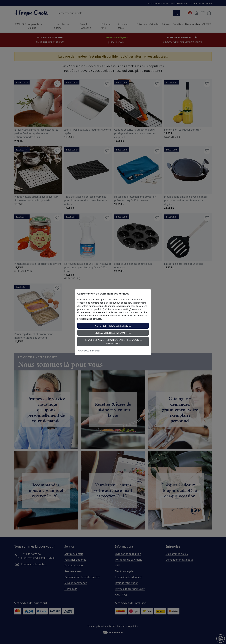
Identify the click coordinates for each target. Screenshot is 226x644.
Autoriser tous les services (113, 326)
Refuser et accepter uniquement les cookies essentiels (113, 342)
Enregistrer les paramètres (113, 333)
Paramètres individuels (89, 351)
